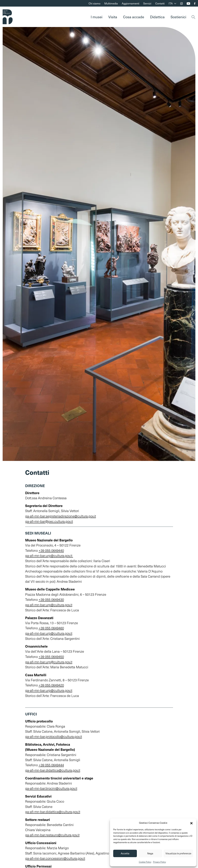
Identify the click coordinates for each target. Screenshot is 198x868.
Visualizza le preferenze (178, 853)
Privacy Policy (159, 862)
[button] (191, 823)
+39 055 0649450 (51, 656)
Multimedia (111, 3)
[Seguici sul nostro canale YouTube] (188, 4)
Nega (150, 853)
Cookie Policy (145, 862)
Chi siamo (94, 3)
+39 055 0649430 (51, 599)
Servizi (147, 3)
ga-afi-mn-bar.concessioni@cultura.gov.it (55, 856)
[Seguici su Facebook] (195, 4)
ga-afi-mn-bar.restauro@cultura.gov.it (52, 833)
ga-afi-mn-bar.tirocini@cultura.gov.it (51, 786)
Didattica (157, 17)
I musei (97, 17)
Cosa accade (134, 17)
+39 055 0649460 (51, 627)
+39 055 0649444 (51, 763)
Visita (113, 17)
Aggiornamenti (131, 3)
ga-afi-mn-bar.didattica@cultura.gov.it (53, 768)
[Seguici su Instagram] (181, 4)
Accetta (125, 853)
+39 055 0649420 (51, 684)
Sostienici (178, 17)
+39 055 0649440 (51, 550)
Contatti (160, 3)
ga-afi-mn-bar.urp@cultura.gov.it (49, 555)
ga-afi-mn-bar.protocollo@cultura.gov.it (54, 735)
